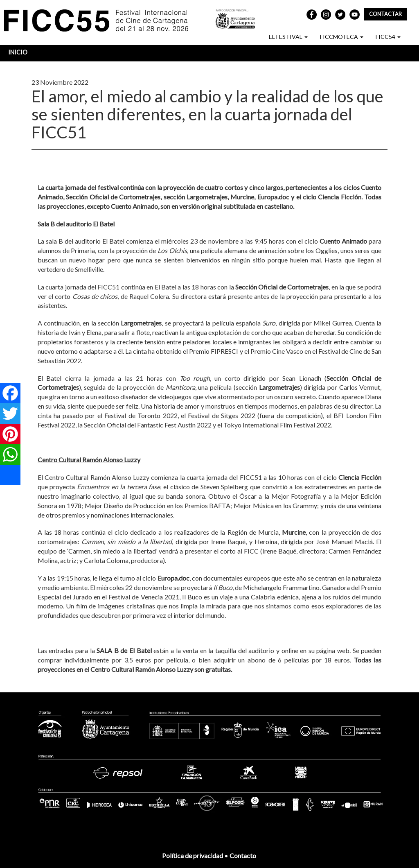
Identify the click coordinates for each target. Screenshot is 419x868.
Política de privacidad (193, 856)
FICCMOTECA (342, 37)
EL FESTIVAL (288, 37)
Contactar (385, 14)
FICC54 (388, 37)
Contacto (243, 856)
